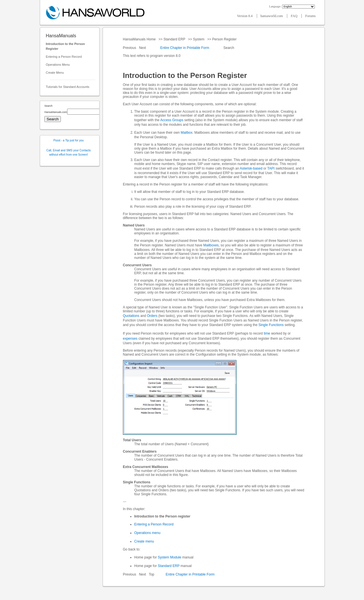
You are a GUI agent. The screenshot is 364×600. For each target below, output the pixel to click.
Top (151, 574)
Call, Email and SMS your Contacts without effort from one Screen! (69, 152)
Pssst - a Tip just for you (69, 140)
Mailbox (186, 133)
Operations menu (147, 533)
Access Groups (172, 120)
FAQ (294, 16)
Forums (310, 16)
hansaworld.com (272, 16)
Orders (152, 316)
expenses (130, 339)
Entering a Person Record (64, 57)
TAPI (271, 168)
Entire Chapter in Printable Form (185, 48)
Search (229, 48)
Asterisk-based (251, 168)
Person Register (225, 39)
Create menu (144, 541)
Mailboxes (211, 245)
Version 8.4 (245, 16)
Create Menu (55, 73)
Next (143, 48)
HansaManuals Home (140, 39)
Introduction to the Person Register (65, 46)
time (267, 333)
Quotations (131, 316)
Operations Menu (58, 65)
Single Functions (271, 325)
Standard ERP (174, 39)
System (199, 39)
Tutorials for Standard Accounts (68, 87)
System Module (170, 557)
